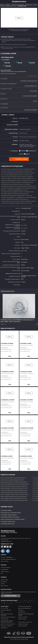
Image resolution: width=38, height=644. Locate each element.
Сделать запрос (5, 580)
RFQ (10, 356)
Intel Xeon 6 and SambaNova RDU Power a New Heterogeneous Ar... (15, 484)
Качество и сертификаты (7, 557)
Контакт (3, 584)
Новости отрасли (5, 571)
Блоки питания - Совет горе (25, 622)
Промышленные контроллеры (8, 617)
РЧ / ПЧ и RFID (4, 608)
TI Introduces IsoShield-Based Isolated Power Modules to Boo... (14, 490)
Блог (2, 573)
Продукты (8, 5)
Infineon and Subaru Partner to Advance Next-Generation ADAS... (14, 500)
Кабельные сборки (23, 617)
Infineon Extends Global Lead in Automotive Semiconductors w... (14, 482)
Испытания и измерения (7, 626)
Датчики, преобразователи (25, 608)
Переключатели (5, 619)
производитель (4, 570)
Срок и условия (4, 561)
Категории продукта (6, 568)
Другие (28, 154)
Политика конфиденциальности (8, 559)
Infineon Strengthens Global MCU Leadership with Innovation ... (14, 498)
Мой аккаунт (4, 582)
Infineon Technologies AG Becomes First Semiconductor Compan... (15, 494)
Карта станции (4, 586)
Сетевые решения (23, 626)
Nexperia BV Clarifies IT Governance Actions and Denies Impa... (14, 486)
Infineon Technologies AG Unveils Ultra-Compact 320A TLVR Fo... (14, 488)
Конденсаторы (22, 612)
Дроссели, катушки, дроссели (8, 624)
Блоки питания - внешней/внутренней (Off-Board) (7, 621)
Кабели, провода (22, 619)
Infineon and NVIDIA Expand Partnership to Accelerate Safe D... (14, 496)
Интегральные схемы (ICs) (18, 5)
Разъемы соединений (6, 610)
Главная (2, 5)
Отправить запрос (11, 596)
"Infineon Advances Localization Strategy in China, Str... (12, 480)
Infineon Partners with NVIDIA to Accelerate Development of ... (14, 478)
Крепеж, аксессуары (23, 624)
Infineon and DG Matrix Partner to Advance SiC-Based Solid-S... (14, 492)
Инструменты (4, 628)
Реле (2, 612)
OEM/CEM (24, 151)
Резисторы (21, 610)
